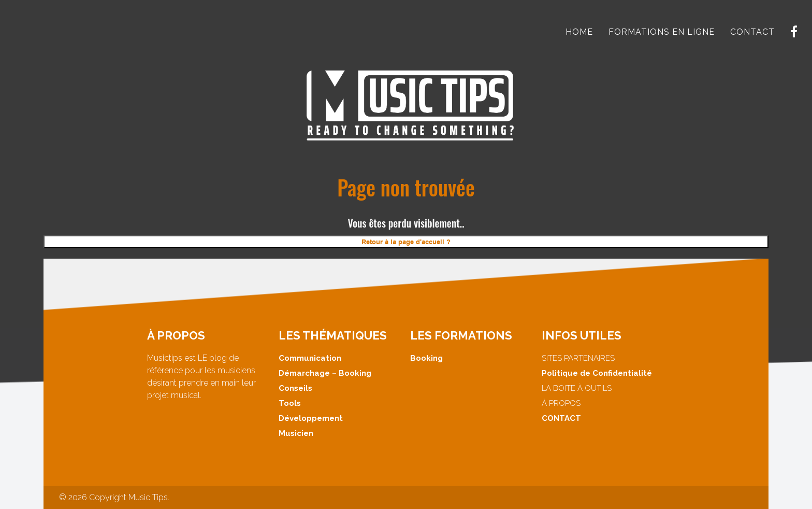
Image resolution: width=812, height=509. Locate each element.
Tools (290, 403)
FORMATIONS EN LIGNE (662, 32)
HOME (579, 32)
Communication (310, 358)
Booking (426, 358)
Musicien (296, 433)
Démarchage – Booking (325, 373)
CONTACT (752, 32)
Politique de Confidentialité (597, 373)
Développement (311, 418)
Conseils (295, 388)
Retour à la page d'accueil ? (406, 242)
